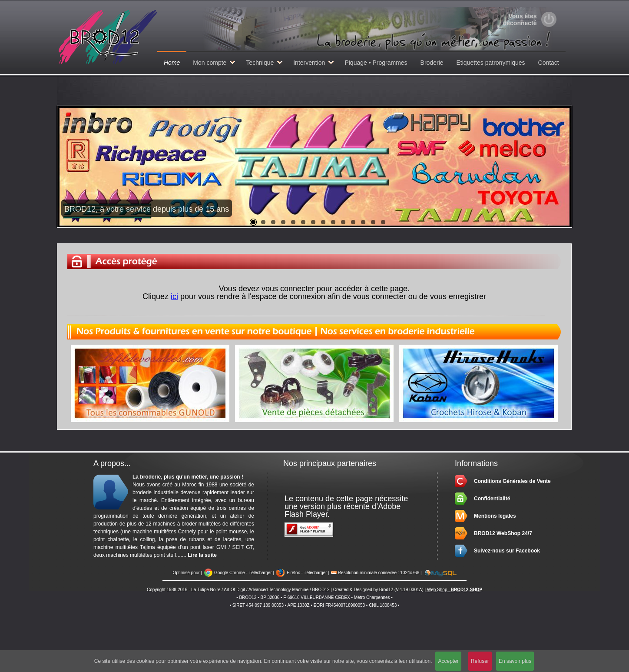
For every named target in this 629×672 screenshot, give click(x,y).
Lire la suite (202, 555)
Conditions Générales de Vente (512, 481)
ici (174, 296)
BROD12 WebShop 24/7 (503, 533)
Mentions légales (495, 516)
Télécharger (260, 573)
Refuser (480, 661)
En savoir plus (515, 661)
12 (363, 222)
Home (172, 63)
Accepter (448, 661)
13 (373, 222)
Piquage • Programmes (376, 63)
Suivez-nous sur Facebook (507, 551)
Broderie (432, 63)
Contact (549, 63)
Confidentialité (492, 499)
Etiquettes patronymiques (491, 63)
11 (353, 222)
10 (343, 222)
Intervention (309, 63)
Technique (260, 63)
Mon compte (210, 63)
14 (383, 222)
